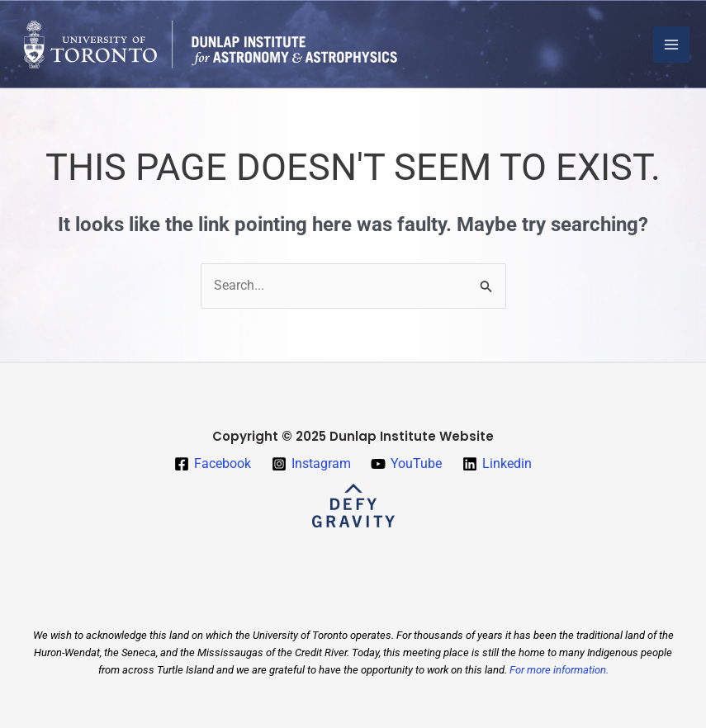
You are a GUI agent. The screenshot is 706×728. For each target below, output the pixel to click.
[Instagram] (311, 464)
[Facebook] (212, 464)
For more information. (559, 670)
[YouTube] (407, 464)
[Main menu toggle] (671, 45)
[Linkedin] (498, 464)
